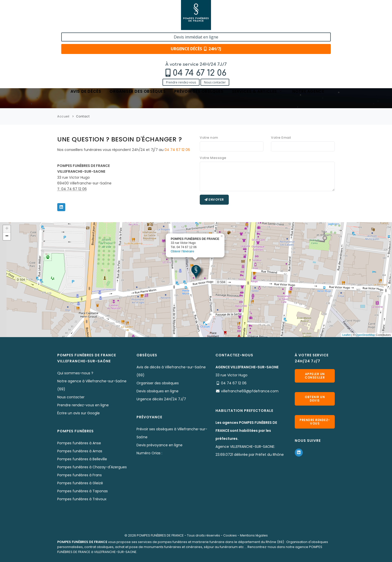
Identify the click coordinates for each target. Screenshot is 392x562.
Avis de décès (86, 36)
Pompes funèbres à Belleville (82, 459)
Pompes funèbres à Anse (79, 443)
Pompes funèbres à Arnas (80, 451)
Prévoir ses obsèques (199, 36)
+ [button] (7, 229)
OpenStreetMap (365, 335)
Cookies (230, 535)
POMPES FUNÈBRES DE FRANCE (160, 535)
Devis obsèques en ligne (157, 391)
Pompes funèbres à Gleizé (80, 483)
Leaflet (346, 335)
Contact (83, 116)
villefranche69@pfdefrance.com (250, 391)
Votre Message (213, 158)
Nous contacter (106, 26)
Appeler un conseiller (315, 376)
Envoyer (214, 200)
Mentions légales (254, 535)
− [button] (7, 236)
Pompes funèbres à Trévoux (82, 499)
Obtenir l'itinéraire (182, 251)
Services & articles (257, 36)
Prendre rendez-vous (72, 26)
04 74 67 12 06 (91, 17)
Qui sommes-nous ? (75, 373)
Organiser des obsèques (137, 36)
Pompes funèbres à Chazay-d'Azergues (92, 467)
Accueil (63, 116)
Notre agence (308, 36)
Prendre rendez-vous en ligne (83, 405)
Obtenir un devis (315, 399)
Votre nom (209, 138)
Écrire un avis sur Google (78, 413)
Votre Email (281, 138)
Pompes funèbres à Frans (79, 475)
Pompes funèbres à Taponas (82, 491)
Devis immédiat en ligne (304, 9)
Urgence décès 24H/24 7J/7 (161, 399)
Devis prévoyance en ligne (159, 445)
